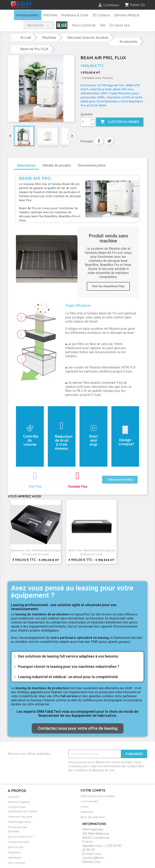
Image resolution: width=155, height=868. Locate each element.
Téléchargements (19, 822)
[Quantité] (85, 122)
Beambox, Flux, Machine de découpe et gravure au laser (36, 552)
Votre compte (93, 790)
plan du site (16, 847)
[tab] (77, 656)
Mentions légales (19, 802)
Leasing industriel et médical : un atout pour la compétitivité (68, 677)
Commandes (89, 801)
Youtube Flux (77, 487)
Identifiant (15, 858)
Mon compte (16, 863)
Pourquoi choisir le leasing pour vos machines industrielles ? (69, 667)
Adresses (87, 812)
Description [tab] (26, 165)
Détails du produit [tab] (57, 165)
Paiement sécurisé (20, 817)
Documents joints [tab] (92, 165)
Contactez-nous (19, 842)
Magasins (14, 852)
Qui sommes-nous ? (21, 837)
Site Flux (35, 487)
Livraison (14, 797)
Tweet (109, 141)
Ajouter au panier (120, 122)
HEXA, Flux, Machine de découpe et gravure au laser (92, 552)
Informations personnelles (98, 796)
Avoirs (85, 807)
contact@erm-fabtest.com (93, 860)
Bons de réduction (93, 817)
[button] (120, 480)
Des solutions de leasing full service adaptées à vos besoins (68, 656)
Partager (99, 141)
